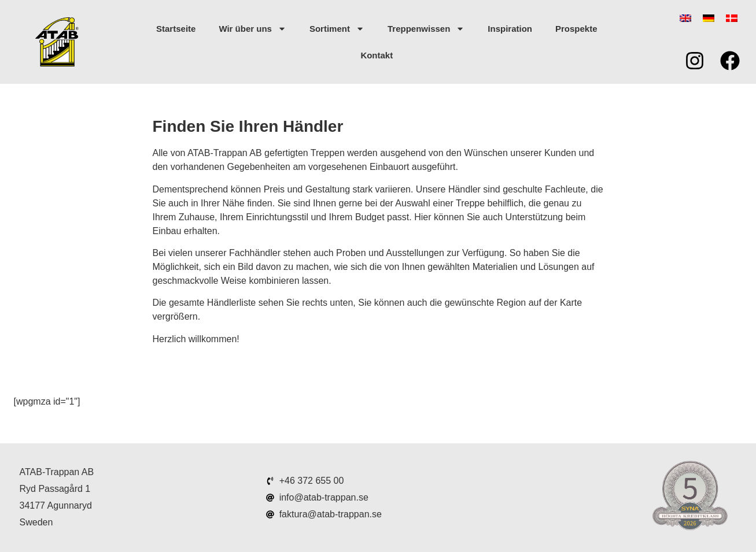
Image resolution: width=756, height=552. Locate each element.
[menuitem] (685, 18)
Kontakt (377, 55)
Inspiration (510, 29)
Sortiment (337, 29)
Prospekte (576, 29)
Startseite (176, 29)
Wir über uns (252, 29)
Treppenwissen (426, 29)
